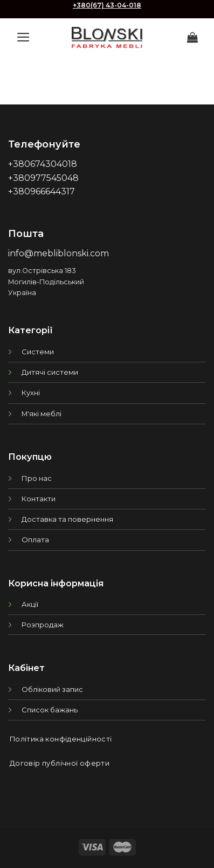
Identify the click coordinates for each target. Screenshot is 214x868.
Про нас (37, 478)
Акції (30, 604)
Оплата (35, 540)
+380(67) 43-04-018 (107, 5)
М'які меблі (42, 414)
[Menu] (23, 37)
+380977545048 (43, 178)
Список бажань (50, 710)
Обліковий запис (52, 689)
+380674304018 (43, 164)
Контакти (39, 499)
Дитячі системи (50, 372)
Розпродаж (43, 625)
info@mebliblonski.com (58, 253)
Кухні (31, 393)
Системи (38, 352)
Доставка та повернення (67, 519)
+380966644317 (42, 191)
